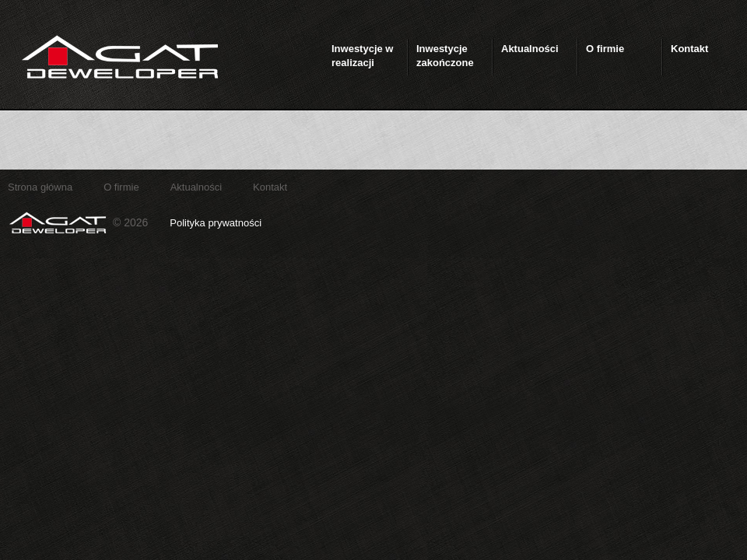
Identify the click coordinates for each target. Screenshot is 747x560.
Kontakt (270, 187)
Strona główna (40, 187)
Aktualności (196, 187)
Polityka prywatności (216, 223)
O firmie (121, 187)
